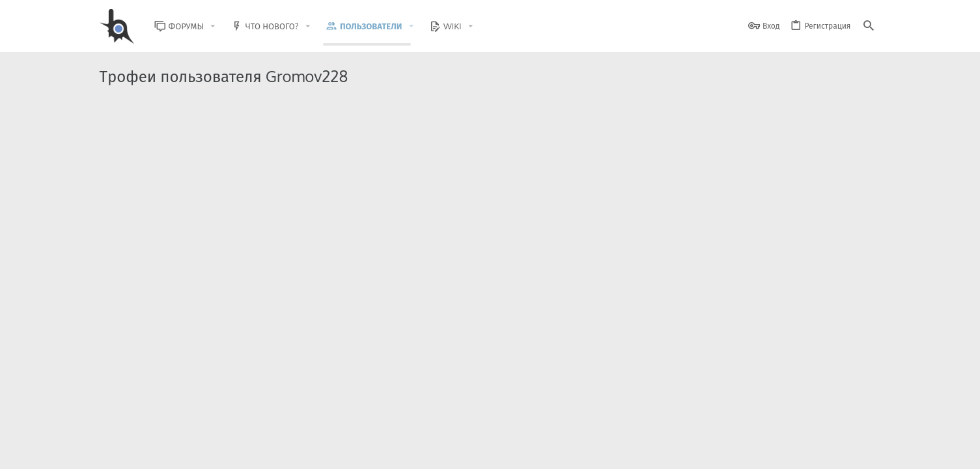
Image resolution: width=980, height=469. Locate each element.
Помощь (830, 451)
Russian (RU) (231, 451)
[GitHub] (866, 420)
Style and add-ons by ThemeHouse (380, 414)
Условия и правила (646, 451)
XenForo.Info (182, 425)
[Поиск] (869, 26)
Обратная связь (575, 451)
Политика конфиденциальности (748, 451)
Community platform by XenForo (206, 414)
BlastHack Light (159, 451)
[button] (223, 26)
